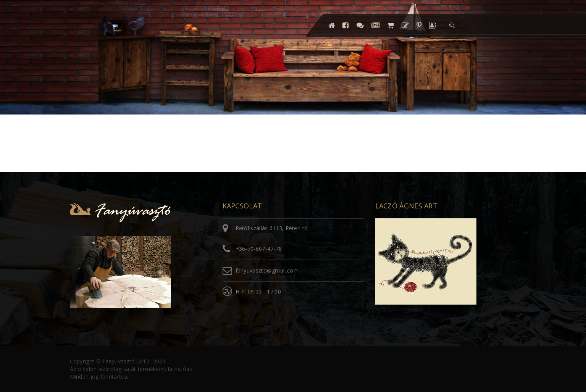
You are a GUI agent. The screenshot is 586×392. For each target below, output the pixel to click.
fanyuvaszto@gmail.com (267, 270)
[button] (451, 25)
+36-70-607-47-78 (259, 249)
